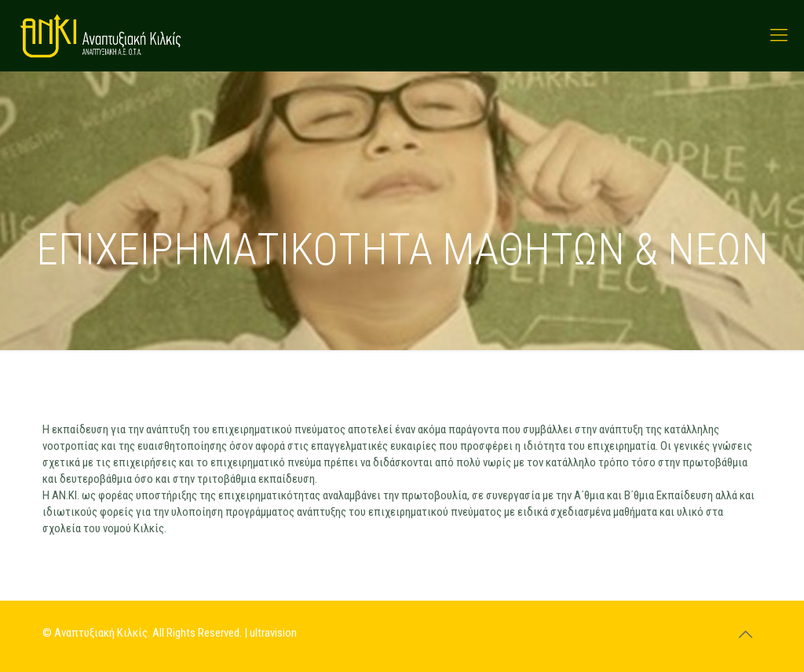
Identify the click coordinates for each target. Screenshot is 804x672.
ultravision (273, 633)
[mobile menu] (779, 35)
